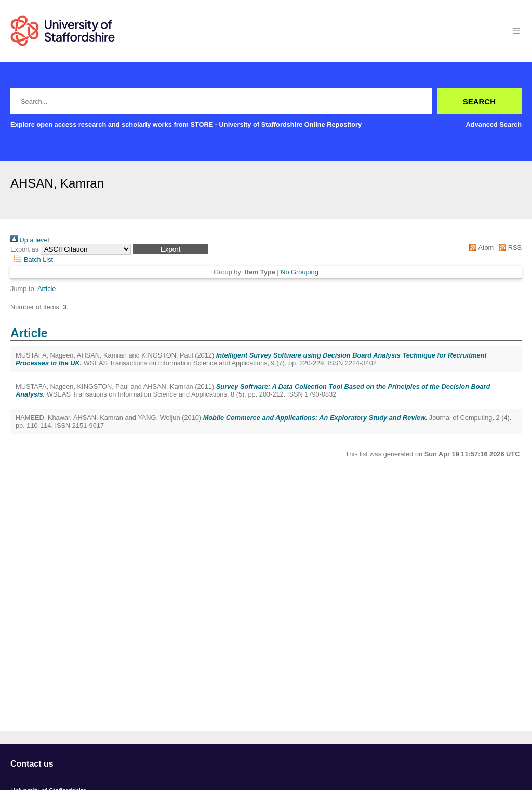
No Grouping (300, 272)
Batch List (32, 260)
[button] (171, 249)
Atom (480, 248)
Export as (24, 249)
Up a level (30, 240)
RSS (509, 248)
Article (47, 289)
